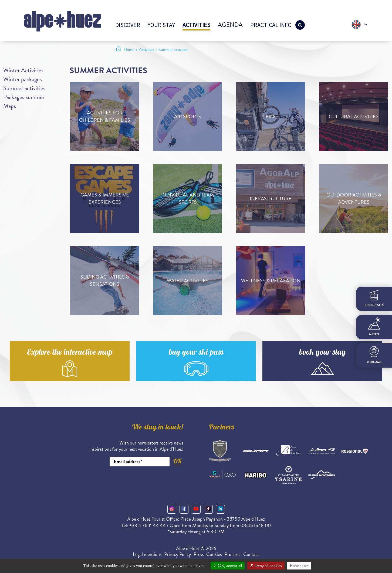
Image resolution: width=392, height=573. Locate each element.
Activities (196, 25)
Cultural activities (354, 117)
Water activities (188, 281)
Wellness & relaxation (271, 281)
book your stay (322, 353)
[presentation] (142, 481)
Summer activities (24, 88)
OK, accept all (228, 566)
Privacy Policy (178, 554)
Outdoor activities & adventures (354, 199)
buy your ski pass (196, 353)
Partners (222, 428)
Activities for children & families (105, 116)
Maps (10, 106)
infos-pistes (374, 298)
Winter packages (23, 79)
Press (199, 554)
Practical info (271, 25)
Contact (251, 554)
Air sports (188, 117)
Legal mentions (147, 554)
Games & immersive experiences (105, 199)
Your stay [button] (161, 25)
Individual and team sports (188, 199)
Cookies (214, 554)
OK (177, 461)
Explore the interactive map (70, 353)
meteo (374, 327)
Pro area (232, 554)
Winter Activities (23, 70)
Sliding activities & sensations (105, 281)
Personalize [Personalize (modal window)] (299, 566)
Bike (271, 117)
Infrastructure (271, 199)
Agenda (230, 25)
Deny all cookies (266, 566)
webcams (374, 355)
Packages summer (24, 97)
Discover (128, 25)
